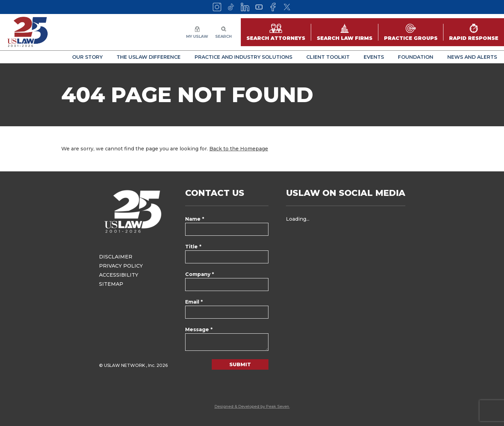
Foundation (416, 57)
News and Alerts (472, 57)
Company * (199, 274)
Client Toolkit (328, 57)
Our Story (87, 57)
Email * (194, 302)
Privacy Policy (121, 266)
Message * (199, 329)
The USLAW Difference (149, 57)
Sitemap (111, 284)
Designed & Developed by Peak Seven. (252, 406)
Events (374, 57)
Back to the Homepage (239, 149)
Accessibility (119, 275)
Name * (195, 219)
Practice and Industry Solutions (243, 57)
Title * (193, 247)
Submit (240, 364)
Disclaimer (116, 257)
